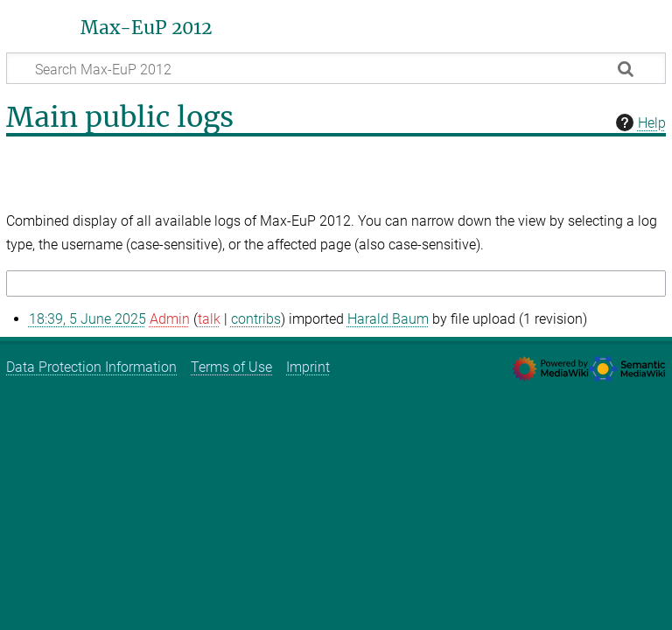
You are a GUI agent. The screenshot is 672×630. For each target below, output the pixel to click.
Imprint (308, 367)
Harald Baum (388, 319)
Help (639, 122)
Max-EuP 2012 (146, 28)
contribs (256, 319)
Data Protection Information (91, 367)
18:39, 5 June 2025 (87, 319)
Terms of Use (231, 367)
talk (209, 319)
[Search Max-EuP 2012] (336, 68)
